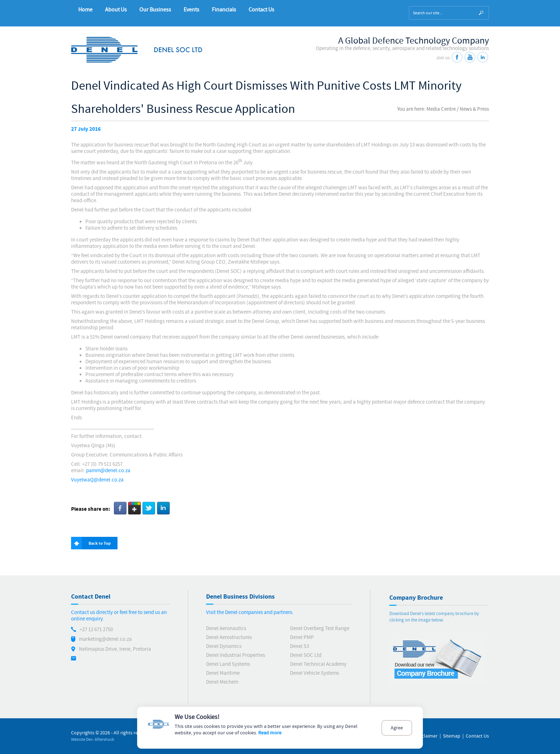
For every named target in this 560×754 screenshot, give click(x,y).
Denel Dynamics (224, 646)
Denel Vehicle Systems (314, 673)
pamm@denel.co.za (108, 471)
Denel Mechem (222, 682)
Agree (397, 728)
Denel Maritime (223, 673)
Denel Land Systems (228, 664)
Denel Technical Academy (318, 664)
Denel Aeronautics (226, 628)
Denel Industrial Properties (236, 655)
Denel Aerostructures (229, 637)
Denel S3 (299, 646)
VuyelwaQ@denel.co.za (97, 480)
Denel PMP (302, 637)
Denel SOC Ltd (306, 655)
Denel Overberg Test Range (320, 628)
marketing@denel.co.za (105, 639)
